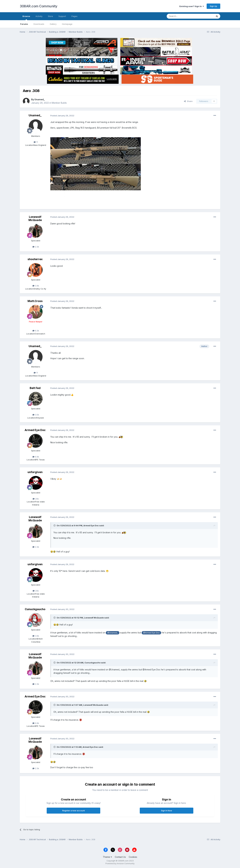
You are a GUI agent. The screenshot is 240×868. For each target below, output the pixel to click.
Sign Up (213, 6)
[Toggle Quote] (55, 525)
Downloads (39, 24)
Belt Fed (35, 388)
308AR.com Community (39, 6)
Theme (107, 857)
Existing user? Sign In (192, 6)
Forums (24, 24)
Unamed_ (40, 99)
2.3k (36, 247)
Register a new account (74, 811)
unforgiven (35, 472)
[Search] (182, 16)
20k (36, 499)
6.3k (36, 331)
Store (50, 16)
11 (36, 142)
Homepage (67, 24)
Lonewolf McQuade (35, 218)
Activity (39, 16)
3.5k (36, 415)
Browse (26, 18)
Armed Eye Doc (35, 430)
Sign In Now (167, 811)
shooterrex (35, 259)
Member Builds (59, 103)
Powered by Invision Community (120, 863)
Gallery (53, 24)
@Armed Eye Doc (151, 633)
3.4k (36, 286)
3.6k (36, 636)
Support (62, 16)
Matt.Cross (35, 301)
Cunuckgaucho (35, 609)
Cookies (133, 857)
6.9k (36, 457)
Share (188, 101)
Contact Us (120, 857)
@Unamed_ (113, 633)
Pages (74, 16)
